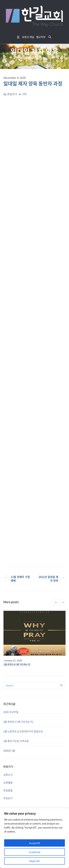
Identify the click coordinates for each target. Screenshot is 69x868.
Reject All (34, 861)
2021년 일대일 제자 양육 (48, 579)
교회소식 (8, 775)
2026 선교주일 (11, 712)
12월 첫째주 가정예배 (20, 579)
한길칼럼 (8, 790)
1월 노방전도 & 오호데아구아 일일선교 (23, 731)
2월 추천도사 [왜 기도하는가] (17, 664)
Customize (35, 852)
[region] (34, 838)
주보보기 (8, 798)
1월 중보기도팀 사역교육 (16, 741)
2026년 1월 (9, 751)
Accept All (34, 843)
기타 (29, 64)
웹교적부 (41, 37)
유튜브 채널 (28, 37)
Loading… (34, 325)
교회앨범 (8, 783)
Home (20, 64)
